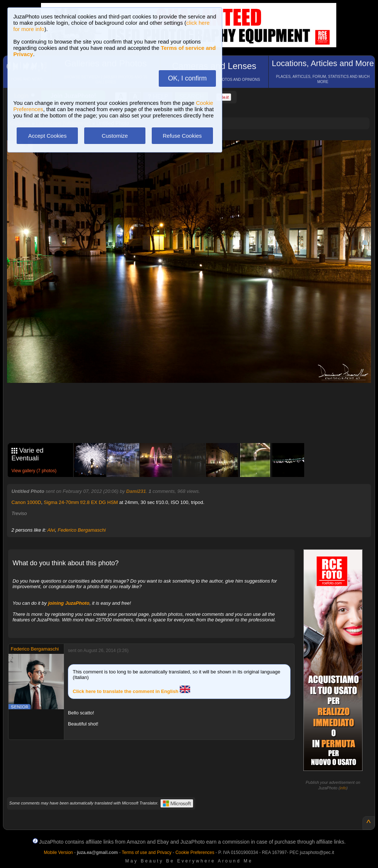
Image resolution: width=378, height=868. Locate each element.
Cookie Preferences (195, 852)
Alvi (51, 530)
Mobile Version (59, 852)
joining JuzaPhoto (69, 603)
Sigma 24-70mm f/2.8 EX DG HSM (81, 502)
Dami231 (136, 491)
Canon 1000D (26, 502)
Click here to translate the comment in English (131, 691)
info (343, 788)
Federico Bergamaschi (82, 530)
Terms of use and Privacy (147, 852)
